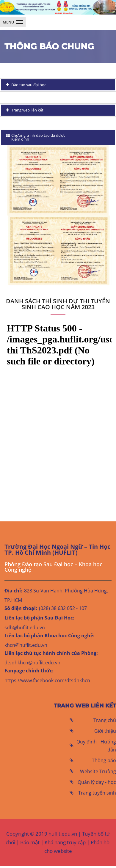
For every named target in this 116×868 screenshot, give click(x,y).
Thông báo (104, 760)
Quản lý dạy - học (97, 782)
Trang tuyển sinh (97, 793)
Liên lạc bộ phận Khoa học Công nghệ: (50, 636)
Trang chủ (105, 720)
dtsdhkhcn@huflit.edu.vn (32, 663)
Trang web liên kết (27, 110)
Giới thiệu (105, 731)
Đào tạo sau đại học (28, 85)
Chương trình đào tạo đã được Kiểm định (36, 137)
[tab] (58, 85)
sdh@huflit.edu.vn (25, 628)
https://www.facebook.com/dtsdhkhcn (47, 680)
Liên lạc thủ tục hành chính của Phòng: (51, 653)
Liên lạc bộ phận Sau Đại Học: (39, 618)
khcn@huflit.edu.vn (26, 645)
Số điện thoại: (21, 608)
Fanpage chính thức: (29, 671)
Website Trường (98, 771)
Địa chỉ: (13, 591)
